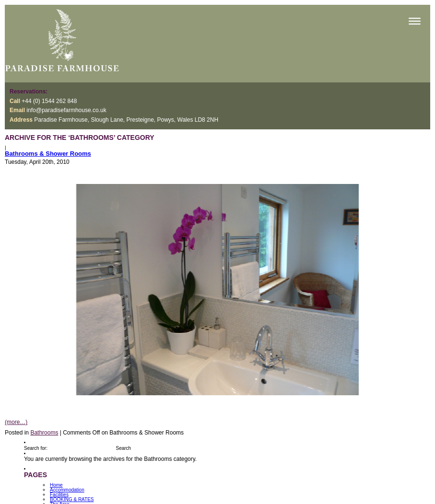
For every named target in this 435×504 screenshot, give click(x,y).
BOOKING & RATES (72, 499)
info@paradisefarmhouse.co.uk (66, 110)
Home (56, 485)
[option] (217, 290)
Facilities (59, 495)
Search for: (36, 448)
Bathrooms (44, 433)
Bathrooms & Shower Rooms (48, 154)
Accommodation (67, 490)
